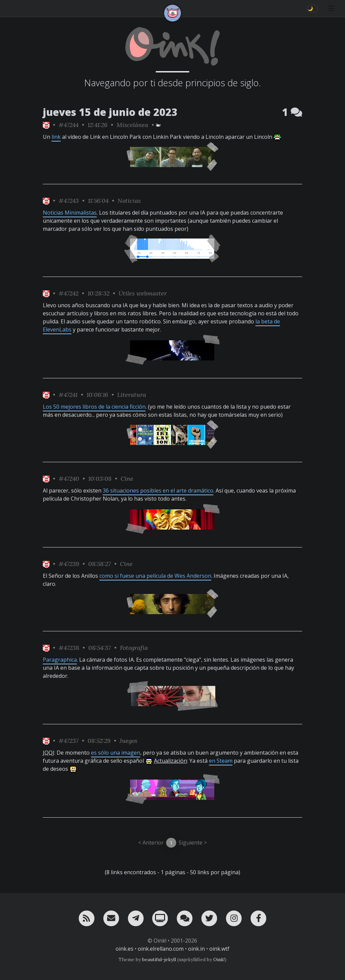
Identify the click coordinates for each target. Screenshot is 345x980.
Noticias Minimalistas (70, 213)
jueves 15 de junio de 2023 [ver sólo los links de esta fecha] (110, 112)
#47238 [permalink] (69, 648)
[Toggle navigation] (331, 8)
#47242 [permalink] (69, 293)
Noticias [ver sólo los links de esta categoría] (129, 201)
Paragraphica (60, 660)
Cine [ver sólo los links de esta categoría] (127, 479)
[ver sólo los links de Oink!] (46, 125)
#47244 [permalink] (69, 125)
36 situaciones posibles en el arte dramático (158, 491)
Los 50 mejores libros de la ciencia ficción (94, 407)
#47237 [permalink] (69, 741)
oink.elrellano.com (161, 949)
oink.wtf (219, 949)
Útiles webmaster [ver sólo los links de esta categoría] (143, 293)
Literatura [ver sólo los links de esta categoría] (132, 395)
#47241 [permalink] (68, 395)
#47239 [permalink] (69, 564)
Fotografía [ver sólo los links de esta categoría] (134, 648)
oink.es (124, 949)
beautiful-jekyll (159, 959)
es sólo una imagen (116, 753)
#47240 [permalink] (69, 479)
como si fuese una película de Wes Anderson (155, 576)
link (56, 137)
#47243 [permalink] (69, 201)
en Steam (221, 761)
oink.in (196, 949)
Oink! (219, 959)
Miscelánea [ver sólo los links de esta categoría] (132, 125)
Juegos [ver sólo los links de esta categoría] (129, 741)
